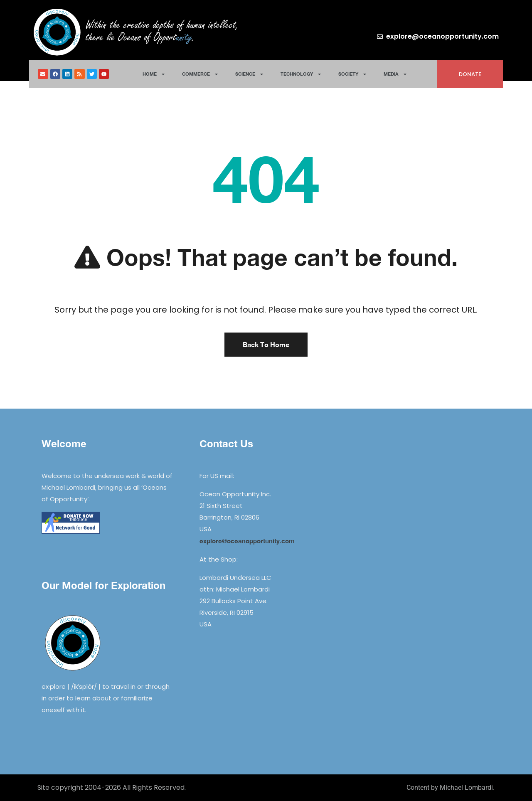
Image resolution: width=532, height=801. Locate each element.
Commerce (200, 74)
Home (154, 74)
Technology (301, 74)
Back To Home (266, 344)
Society (353, 74)
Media (395, 74)
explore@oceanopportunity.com (247, 541)
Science (250, 74)
